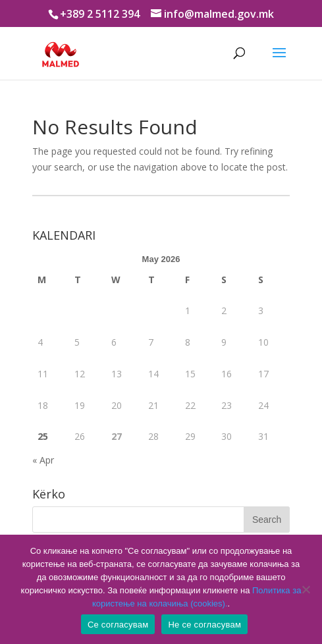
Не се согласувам (204, 625)
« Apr (43, 460)
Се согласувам (118, 625)
